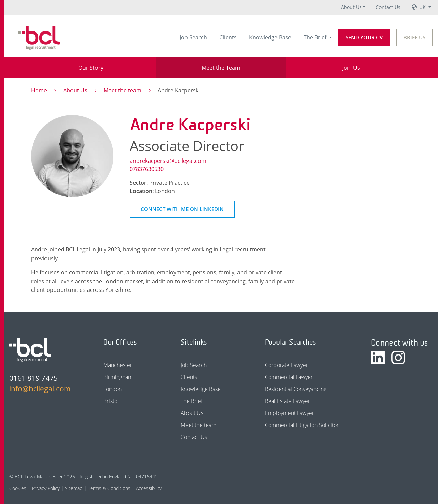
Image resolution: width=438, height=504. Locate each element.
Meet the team (123, 90)
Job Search (193, 37)
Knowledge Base (270, 37)
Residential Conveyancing (296, 389)
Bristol (111, 401)
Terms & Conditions (109, 488)
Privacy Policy (46, 488)
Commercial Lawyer (289, 377)
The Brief (316, 37)
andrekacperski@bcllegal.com (168, 161)
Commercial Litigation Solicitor (302, 425)
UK (423, 7)
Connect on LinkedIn (182, 209)
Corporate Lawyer (286, 365)
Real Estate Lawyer (287, 401)
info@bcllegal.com (40, 389)
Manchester (118, 365)
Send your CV (364, 37)
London (113, 389)
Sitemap (74, 488)
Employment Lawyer (289, 413)
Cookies (18, 488)
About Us (351, 7)
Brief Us (414, 37)
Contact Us (388, 7)
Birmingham (118, 377)
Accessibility (149, 488)
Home (39, 90)
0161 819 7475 (34, 378)
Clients (228, 37)
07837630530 (147, 169)
